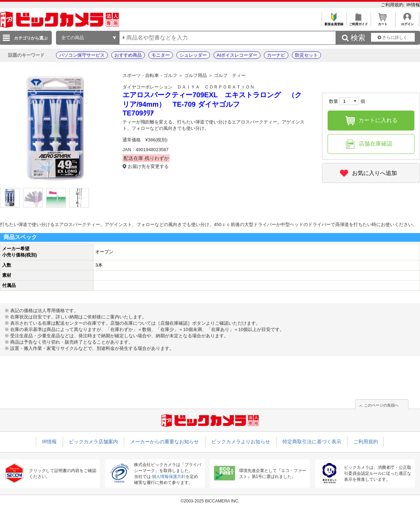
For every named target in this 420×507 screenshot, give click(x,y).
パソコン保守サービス (82, 55)
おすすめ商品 (128, 55)
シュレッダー (193, 55)
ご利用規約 (393, 5)
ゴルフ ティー (230, 75)
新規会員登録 (334, 22)
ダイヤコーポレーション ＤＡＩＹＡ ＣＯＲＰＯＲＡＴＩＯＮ (188, 87)
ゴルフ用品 (195, 75)
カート (383, 22)
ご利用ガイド (358, 22)
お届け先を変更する (148, 166)
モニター (161, 55)
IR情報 (413, 5)
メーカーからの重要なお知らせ (164, 442)
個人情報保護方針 (169, 477)
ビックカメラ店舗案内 (93, 442)
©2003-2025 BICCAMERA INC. (210, 501)
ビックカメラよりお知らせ (241, 442)
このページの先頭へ (381, 405)
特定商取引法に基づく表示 (312, 442)
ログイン (407, 22)
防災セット (306, 55)
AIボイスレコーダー (237, 55)
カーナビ (276, 55)
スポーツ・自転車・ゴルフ (150, 75)
